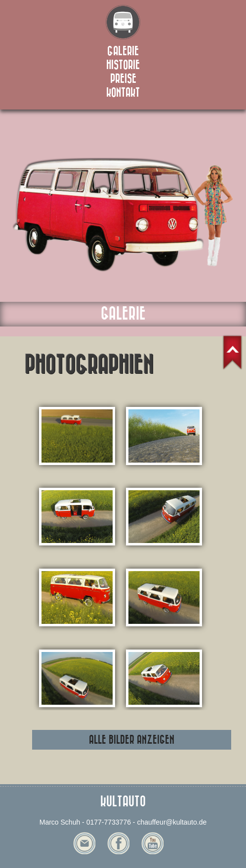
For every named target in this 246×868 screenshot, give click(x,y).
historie (123, 65)
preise (123, 79)
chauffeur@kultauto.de (172, 822)
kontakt (123, 93)
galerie (123, 51)
